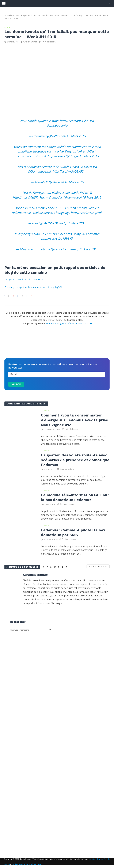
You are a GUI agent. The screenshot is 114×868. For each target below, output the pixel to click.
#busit (18, 147)
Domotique (17, 15)
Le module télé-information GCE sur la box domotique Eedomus (72, 498)
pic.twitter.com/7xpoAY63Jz (34, 156)
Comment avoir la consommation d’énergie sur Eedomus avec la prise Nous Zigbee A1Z (75, 420)
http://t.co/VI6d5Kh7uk (29, 197)
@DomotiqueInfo (40, 171)
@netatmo (74, 147)
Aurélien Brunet (30, 42)
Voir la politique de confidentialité (26, 865)
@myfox (70, 151)
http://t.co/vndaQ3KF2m (69, 171)
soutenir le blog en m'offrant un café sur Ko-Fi (69, 323)
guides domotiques (33, 15)
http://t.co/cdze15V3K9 (57, 238)
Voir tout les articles (98, 567)
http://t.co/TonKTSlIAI (74, 121)
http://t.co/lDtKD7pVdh (87, 213)
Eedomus (48, 15)
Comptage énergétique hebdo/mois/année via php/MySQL (33, 287)
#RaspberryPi (24, 234)
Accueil (8, 15)
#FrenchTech (87, 151)
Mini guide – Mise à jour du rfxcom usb (24, 279)
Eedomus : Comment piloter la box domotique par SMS (74, 533)
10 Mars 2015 (76, 136)
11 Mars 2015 (76, 223)
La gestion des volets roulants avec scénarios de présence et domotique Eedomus (75, 460)
